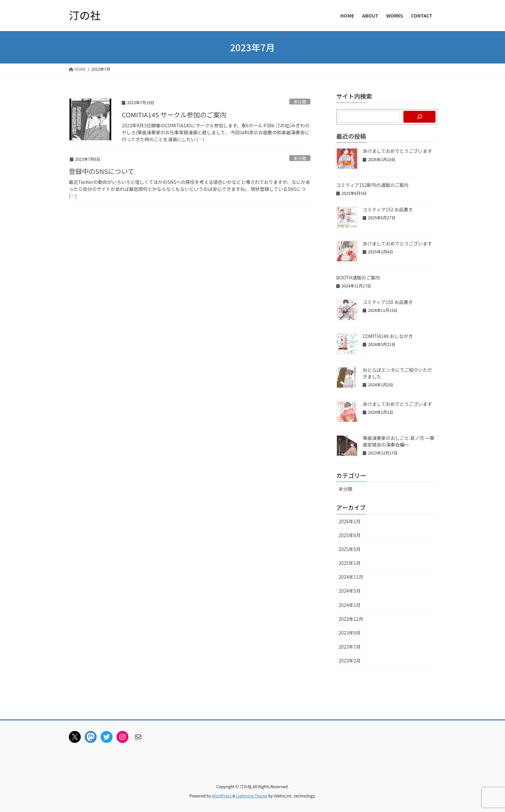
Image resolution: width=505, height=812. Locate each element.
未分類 (300, 102)
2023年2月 (350, 661)
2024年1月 (350, 605)
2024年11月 (351, 577)
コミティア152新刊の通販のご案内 (372, 185)
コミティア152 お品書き (388, 209)
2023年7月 (350, 647)
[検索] (419, 117)
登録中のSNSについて (102, 171)
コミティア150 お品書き (388, 302)
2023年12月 (351, 619)
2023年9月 (350, 633)
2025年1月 (350, 563)
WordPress (222, 796)
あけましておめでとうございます (397, 151)
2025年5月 (350, 549)
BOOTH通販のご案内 (358, 278)
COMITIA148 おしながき (388, 336)
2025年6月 (350, 535)
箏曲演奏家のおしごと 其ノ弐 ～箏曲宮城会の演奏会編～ (398, 441)
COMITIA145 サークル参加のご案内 (174, 115)
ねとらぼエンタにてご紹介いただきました (397, 373)
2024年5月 (350, 591)
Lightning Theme (252, 796)
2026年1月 (350, 521)
